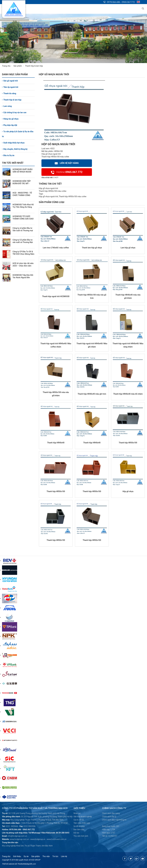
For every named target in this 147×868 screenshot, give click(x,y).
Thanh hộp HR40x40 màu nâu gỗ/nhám (128, 296)
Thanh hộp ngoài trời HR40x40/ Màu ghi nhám (92, 345)
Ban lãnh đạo (79, 830)
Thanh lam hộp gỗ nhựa (92, 248)
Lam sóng (7, 106)
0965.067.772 (128, 2)
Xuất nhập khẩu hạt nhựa (13, 143)
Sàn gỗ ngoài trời (10, 81)
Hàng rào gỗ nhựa (10, 119)
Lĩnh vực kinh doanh (59, 9)
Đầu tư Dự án (8, 155)
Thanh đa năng (9, 93)
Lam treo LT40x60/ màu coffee (56, 248)
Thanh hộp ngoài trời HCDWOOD (56, 296)
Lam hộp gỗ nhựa (128, 248)
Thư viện (46, 856)
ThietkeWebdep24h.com (27, 864)
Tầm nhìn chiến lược (82, 823)
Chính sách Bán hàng (111, 813)
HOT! (56, 178)
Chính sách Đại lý (109, 817)
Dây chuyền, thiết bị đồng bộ (15, 149)
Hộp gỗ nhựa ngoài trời (51, 154)
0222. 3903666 (12, 826)
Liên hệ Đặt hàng (67, 163)
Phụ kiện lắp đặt (10, 125)
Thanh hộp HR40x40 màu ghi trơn (92, 394)
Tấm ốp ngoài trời (10, 87)
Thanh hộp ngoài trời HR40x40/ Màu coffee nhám (56, 345)
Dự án (76, 9)
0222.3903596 (29, 826)
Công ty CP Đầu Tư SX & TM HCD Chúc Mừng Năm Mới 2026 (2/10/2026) (23, 254)
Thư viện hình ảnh (81, 836)
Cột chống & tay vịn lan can (14, 112)
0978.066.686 (114, 2)
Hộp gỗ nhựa (128, 491)
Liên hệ (134, 9)
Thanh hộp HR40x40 (56, 443)
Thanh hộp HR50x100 (128, 443)
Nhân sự (77, 813)
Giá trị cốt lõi (79, 820)
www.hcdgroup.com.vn (19, 839)
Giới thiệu (40, 9)
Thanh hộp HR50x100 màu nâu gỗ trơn (92, 296)
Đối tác (76, 833)
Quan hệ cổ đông (92, 9)
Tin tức (108, 9)
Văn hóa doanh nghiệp (83, 817)
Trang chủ (26, 9)
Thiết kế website (8, 864)
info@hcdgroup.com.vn (17, 836)
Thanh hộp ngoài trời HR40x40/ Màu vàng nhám (128, 345)
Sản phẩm (19, 66)
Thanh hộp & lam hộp (12, 100)
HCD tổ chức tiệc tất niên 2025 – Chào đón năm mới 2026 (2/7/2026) (23, 266)
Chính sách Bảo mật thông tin (114, 820)
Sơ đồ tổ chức (79, 826)
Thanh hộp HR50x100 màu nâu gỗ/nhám (56, 394)
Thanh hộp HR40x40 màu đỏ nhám (128, 394)
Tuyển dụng (121, 9)
